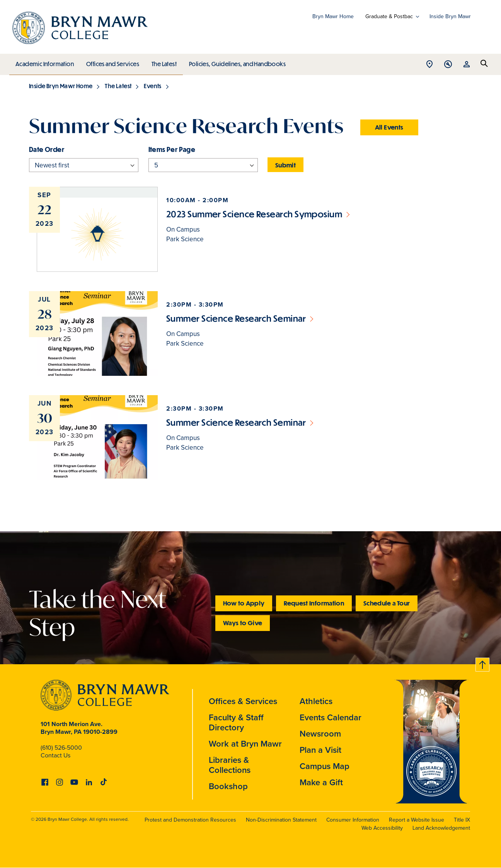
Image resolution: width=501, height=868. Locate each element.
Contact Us (55, 755)
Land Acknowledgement (441, 828)
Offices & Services (243, 701)
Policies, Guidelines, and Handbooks (235, 62)
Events (153, 86)
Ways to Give (243, 623)
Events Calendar (331, 717)
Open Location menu (429, 65)
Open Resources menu (467, 65)
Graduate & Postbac (389, 17)
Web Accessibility (382, 828)
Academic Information (44, 62)
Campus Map (325, 766)
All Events (389, 127)
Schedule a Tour (387, 603)
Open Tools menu (448, 65)
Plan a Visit (320, 750)
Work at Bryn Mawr (245, 744)
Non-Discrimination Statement (281, 820)
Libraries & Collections (230, 765)
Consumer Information (353, 820)
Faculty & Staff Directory (236, 722)
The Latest (162, 62)
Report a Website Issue (417, 820)
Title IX (462, 820)
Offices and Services (112, 62)
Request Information (314, 603)
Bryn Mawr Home (333, 16)
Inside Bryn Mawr (450, 16)
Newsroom (320, 734)
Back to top (483, 663)
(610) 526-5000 (61, 748)
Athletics (316, 701)
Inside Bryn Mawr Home (61, 86)
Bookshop (228, 786)
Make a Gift (321, 782)
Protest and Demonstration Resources (190, 820)
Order (55, 149)
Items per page (172, 149)
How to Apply (244, 603)
